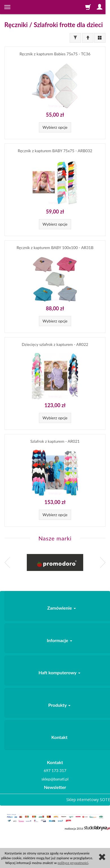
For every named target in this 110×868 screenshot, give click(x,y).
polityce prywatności (73, 863)
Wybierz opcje (55, 127)
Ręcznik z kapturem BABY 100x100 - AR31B (55, 247)
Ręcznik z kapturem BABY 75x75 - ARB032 (55, 151)
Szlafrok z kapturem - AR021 (55, 441)
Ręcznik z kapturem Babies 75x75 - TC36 (55, 54)
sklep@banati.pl (55, 779)
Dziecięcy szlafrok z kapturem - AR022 (55, 344)
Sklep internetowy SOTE (88, 800)
